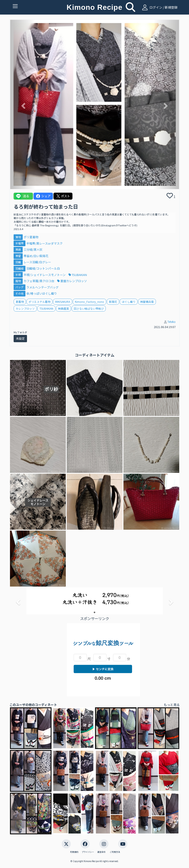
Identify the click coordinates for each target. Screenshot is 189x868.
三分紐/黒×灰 (33, 249)
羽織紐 (20, 268)
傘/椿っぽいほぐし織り (42, 293)
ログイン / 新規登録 (159, 7)
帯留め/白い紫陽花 (36, 256)
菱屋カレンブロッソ (72, 281)
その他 (20, 293)
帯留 (18, 256)
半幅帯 (20, 243)
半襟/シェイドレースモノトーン (45, 275)
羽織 (18, 262)
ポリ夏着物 (31, 237)
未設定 (20, 338)
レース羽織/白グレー (37, 262)
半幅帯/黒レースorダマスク (44, 243)
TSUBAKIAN (78, 275)
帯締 (18, 249)
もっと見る (172, 705)
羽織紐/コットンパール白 (43, 268)
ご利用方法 (115, 852)
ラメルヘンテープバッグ (42, 287)
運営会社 (101, 852)
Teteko (172, 322)
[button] (23, 104)
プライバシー (88, 852)
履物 (18, 281)
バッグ (20, 287)
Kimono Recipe (95, 7)
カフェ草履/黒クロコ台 (39, 281)
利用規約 (74, 852)
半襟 (18, 275)
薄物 (18, 237)
